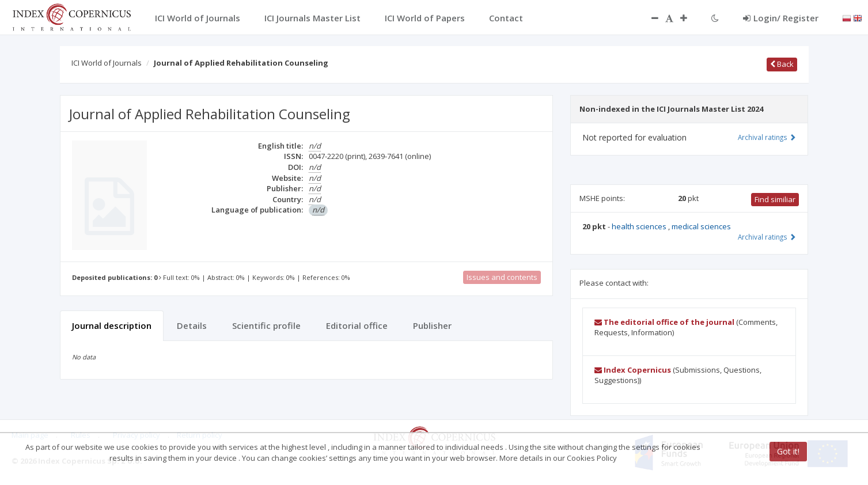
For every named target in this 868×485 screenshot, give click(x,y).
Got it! (788, 451)
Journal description (112, 325)
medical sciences (701, 226)
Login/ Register (781, 18)
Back (782, 64)
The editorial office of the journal (664, 322)
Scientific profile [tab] (266, 325)
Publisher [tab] (432, 325)
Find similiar (775, 199)
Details (192, 325)
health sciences (640, 226)
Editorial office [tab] (357, 325)
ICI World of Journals (107, 63)
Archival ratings (767, 137)
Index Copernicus (633, 370)
